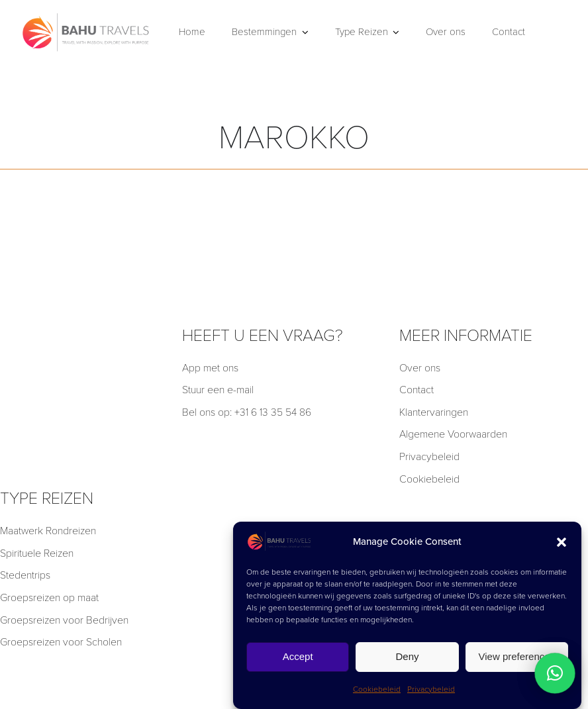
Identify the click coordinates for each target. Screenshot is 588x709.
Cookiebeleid (377, 689)
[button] (562, 542)
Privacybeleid (431, 689)
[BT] (86, 15)
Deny (407, 656)
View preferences (517, 656)
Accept (298, 656)
